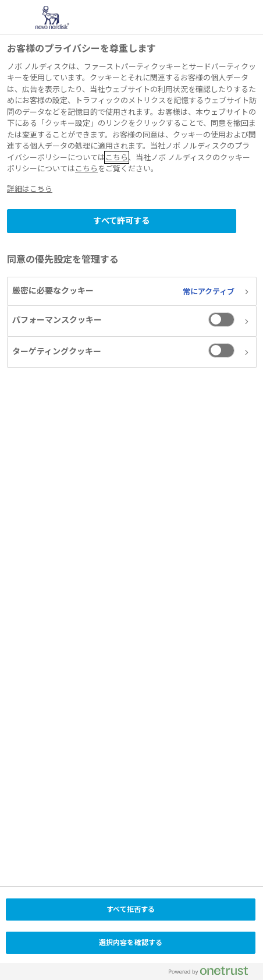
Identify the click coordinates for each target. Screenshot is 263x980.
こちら (117, 157)
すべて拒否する (131, 909)
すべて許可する (121, 221)
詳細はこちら (30, 189)
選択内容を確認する (131, 942)
